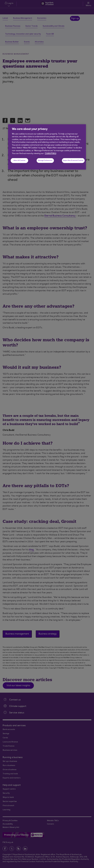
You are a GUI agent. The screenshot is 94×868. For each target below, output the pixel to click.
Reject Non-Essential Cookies (73, 161)
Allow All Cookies (19, 161)
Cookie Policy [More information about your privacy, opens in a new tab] (51, 153)
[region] (47, 147)
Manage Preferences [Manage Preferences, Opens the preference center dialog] (45, 161)
